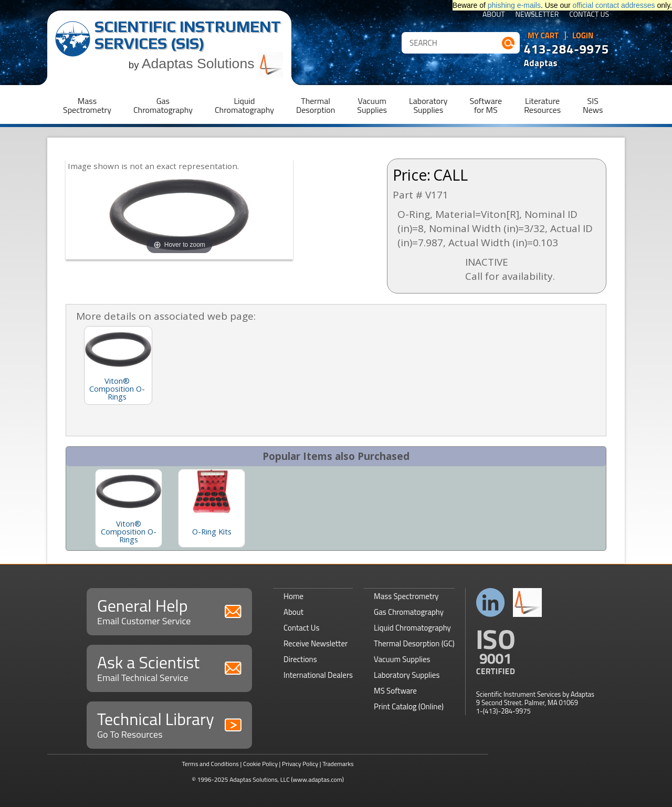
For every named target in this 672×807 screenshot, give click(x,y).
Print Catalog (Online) (409, 706)
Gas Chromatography (409, 612)
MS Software (395, 691)
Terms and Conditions (210, 764)
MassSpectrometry (87, 105)
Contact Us (589, 15)
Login (583, 36)
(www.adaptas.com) (317, 779)
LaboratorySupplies (428, 105)
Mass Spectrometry (406, 596)
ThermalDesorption (316, 105)
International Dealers (318, 675)
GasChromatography (163, 105)
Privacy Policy (300, 764)
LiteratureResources (542, 105)
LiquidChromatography (244, 105)
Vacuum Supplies (402, 659)
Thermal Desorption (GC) (414, 643)
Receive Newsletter (316, 643)
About (494, 15)
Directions (300, 659)
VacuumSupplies (372, 105)
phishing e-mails (514, 5)
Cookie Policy (260, 764)
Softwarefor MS (486, 105)
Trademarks (338, 764)
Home (293, 596)
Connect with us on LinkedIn (491, 602)
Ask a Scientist (169, 667)
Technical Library (169, 724)
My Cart (543, 36)
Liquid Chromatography (412, 628)
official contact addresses (614, 5)
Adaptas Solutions (213, 64)
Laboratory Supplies (407, 675)
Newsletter (537, 15)
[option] (129, 508)
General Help (169, 610)
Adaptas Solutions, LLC (260, 779)
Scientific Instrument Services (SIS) (188, 35)
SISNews (593, 105)
